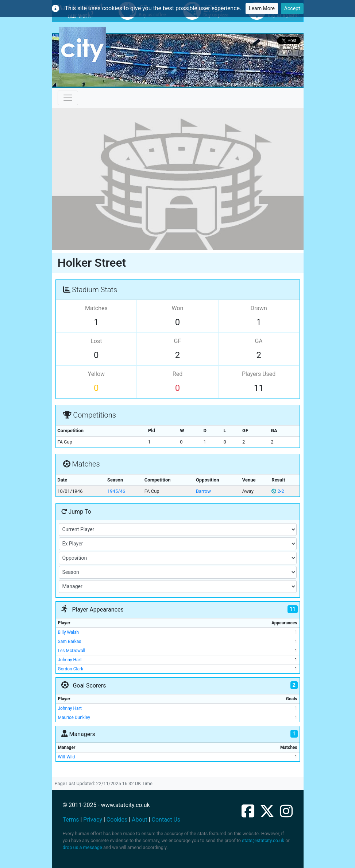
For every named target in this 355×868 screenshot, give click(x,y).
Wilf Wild (67, 757)
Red (177, 374)
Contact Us (166, 820)
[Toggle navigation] (68, 98)
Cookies (117, 820)
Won (178, 308)
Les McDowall (72, 651)
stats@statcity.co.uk (263, 840)
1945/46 (116, 491)
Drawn (259, 308)
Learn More (262, 8)
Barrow (203, 491)
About (140, 820)
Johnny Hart (70, 660)
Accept (292, 8)
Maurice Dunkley (74, 717)
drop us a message (82, 847)
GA (258, 341)
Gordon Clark (71, 669)
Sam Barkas (70, 642)
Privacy (93, 820)
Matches (96, 308)
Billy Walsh (69, 632)
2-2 (278, 491)
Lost (96, 341)
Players (259, 374)
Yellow (97, 374)
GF (178, 341)
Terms (71, 820)
